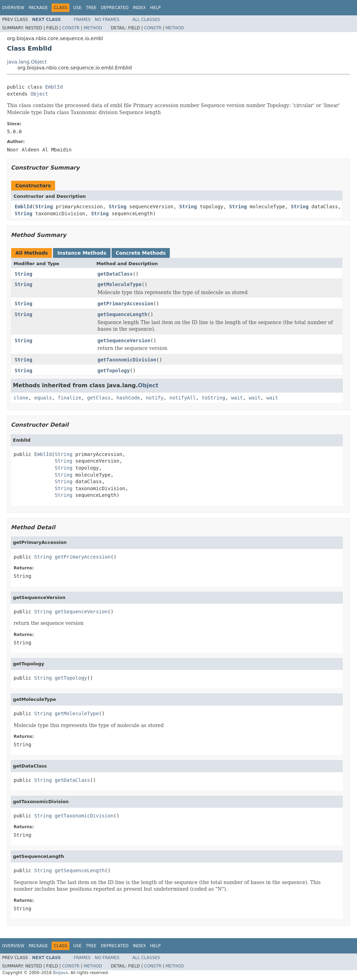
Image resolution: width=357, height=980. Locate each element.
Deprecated (115, 8)
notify (155, 398)
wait (237, 398)
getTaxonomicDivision (127, 360)
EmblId (54, 87)
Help (155, 8)
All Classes (146, 20)
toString (214, 398)
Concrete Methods (141, 253)
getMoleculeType (120, 284)
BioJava (60, 973)
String (44, 207)
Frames (82, 20)
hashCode (128, 398)
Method (93, 28)
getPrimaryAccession (126, 304)
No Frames (107, 20)
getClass (99, 398)
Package (38, 8)
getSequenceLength (123, 314)
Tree (91, 8)
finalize (69, 398)
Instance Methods (82, 253)
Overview (13, 8)
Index (139, 8)
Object (39, 94)
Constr (71, 28)
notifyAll (183, 398)
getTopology (114, 371)
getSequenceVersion (124, 341)
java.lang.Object (27, 62)
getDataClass (115, 274)
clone (21, 398)
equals (43, 398)
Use (77, 8)
